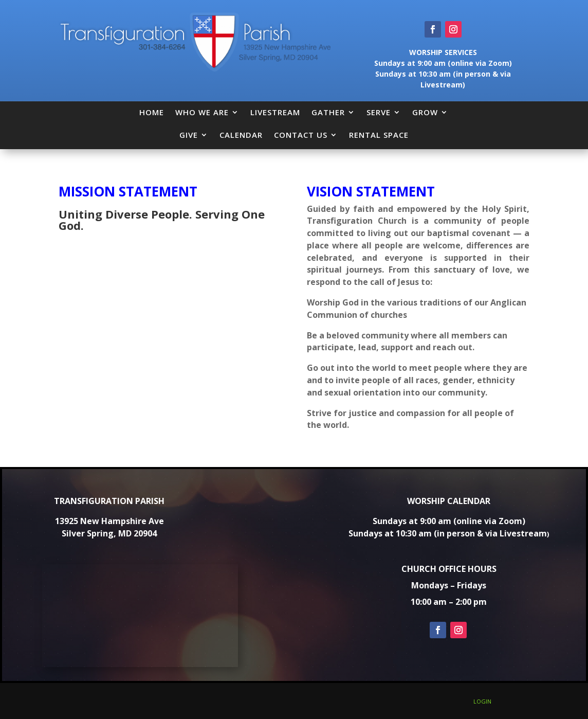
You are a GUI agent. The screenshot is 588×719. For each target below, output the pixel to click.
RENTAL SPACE (379, 135)
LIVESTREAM (275, 112)
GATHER (328, 112)
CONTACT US (301, 135)
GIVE (189, 135)
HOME (152, 112)
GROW (425, 112)
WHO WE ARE (202, 112)
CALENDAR (241, 135)
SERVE (379, 112)
